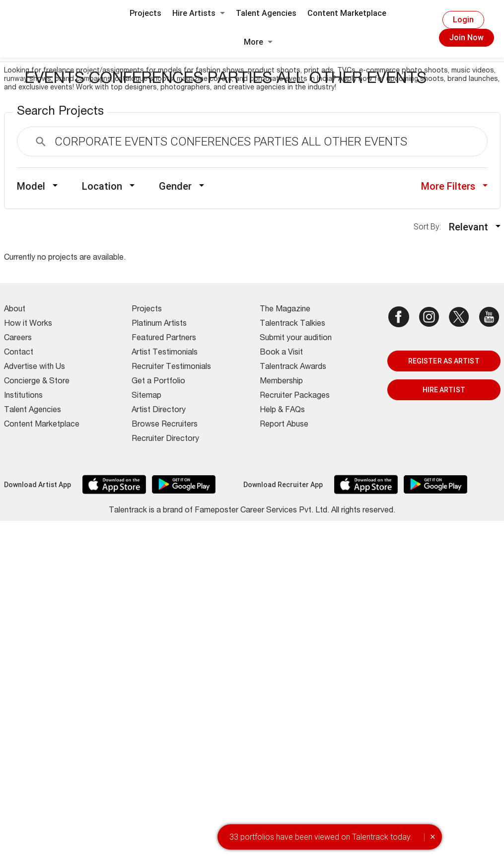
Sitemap (146, 396)
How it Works (28, 324)
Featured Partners (164, 339)
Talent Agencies (266, 13)
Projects (145, 13)
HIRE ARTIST (444, 390)
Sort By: (430, 227)
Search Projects (60, 112)
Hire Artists (199, 13)
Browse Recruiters (165, 425)
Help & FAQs (282, 411)
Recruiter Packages (295, 396)
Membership (281, 382)
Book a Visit (281, 353)
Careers (18, 339)
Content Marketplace (347, 13)
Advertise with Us (35, 367)
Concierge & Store (37, 382)
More (258, 42)
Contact (19, 353)
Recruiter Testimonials (171, 367)
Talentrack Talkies (292, 324)
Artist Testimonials (165, 353)
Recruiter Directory (165, 439)
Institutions (23, 396)
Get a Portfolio (158, 382)
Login (463, 20)
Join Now (467, 37)
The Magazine (285, 310)
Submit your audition (296, 339)
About (15, 310)
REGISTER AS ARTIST (444, 361)
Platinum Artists (159, 324)
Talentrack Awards (293, 367)
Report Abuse (284, 425)
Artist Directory (159, 411)
